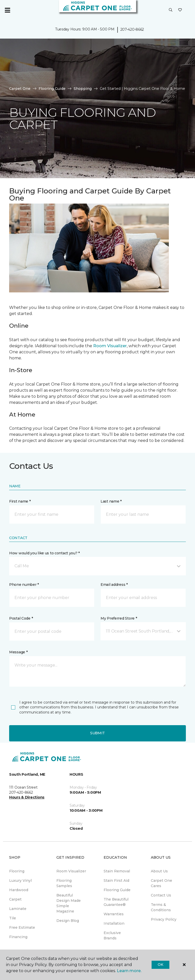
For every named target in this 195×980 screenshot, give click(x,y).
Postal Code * (21, 618)
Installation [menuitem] (114, 923)
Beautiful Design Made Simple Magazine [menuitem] (69, 903)
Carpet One (20, 89)
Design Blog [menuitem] (68, 921)
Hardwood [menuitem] (19, 890)
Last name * (111, 501)
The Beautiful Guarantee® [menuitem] (116, 902)
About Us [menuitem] (159, 871)
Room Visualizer (110, 346)
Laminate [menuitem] (18, 909)
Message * (18, 652)
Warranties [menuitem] (114, 914)
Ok (160, 965)
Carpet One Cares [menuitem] (161, 883)
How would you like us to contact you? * (44, 553)
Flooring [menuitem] (17, 871)
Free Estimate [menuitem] (22, 927)
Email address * (114, 585)
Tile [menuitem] (13, 918)
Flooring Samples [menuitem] (64, 883)
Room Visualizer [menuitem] (71, 871)
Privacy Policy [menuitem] (164, 919)
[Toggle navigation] (7, 10)
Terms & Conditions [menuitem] (161, 907)
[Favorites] (180, 10)
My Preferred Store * (119, 618)
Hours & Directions (27, 797)
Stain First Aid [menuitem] (116, 881)
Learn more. (129, 971)
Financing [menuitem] (18, 937)
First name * (20, 501)
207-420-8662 (132, 29)
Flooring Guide (52, 89)
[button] (171, 10)
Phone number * (24, 585)
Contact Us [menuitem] (161, 895)
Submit (97, 733)
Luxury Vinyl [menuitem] (20, 881)
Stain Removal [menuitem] (117, 871)
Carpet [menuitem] (15, 899)
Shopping (83, 89)
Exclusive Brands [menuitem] (112, 935)
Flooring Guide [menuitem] (117, 890)
